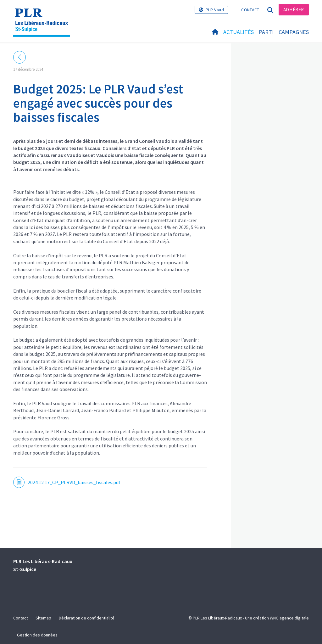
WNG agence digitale (289, 618)
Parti (266, 32)
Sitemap (43, 618)
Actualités (239, 32)
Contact (250, 10)
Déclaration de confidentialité (87, 618)
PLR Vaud (215, 10)
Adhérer (294, 10)
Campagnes (294, 32)
